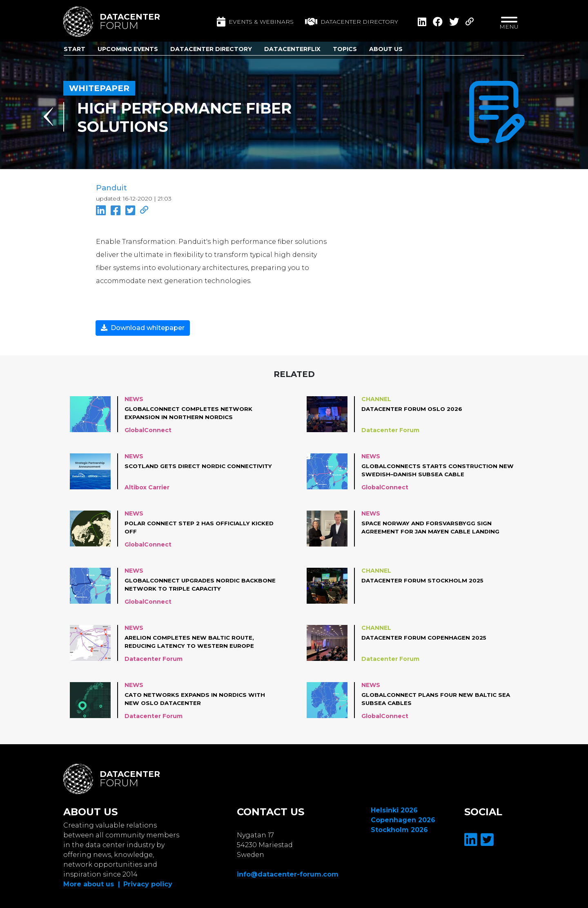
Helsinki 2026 (394, 809)
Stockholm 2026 (399, 829)
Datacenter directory (352, 22)
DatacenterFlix (292, 49)
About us (386, 49)
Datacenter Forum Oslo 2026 (414, 408)
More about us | (92, 883)
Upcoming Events (128, 49)
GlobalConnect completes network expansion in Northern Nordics (191, 412)
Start (75, 49)
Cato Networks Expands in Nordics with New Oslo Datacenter (197, 698)
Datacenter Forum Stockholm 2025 (425, 580)
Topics (345, 49)
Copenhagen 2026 (403, 819)
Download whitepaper (143, 327)
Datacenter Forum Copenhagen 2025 (426, 637)
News (134, 398)
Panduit (111, 188)
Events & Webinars (255, 22)
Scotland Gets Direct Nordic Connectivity (177, 469)
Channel (376, 398)
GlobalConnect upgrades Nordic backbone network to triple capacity (194, 584)
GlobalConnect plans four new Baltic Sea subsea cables (431, 698)
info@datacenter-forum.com (288, 873)
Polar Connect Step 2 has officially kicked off (190, 527)
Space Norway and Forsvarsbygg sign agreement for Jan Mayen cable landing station (432, 527)
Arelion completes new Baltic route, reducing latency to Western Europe (192, 641)
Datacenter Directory (211, 49)
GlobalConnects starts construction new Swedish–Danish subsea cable (433, 469)
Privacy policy (148, 883)
